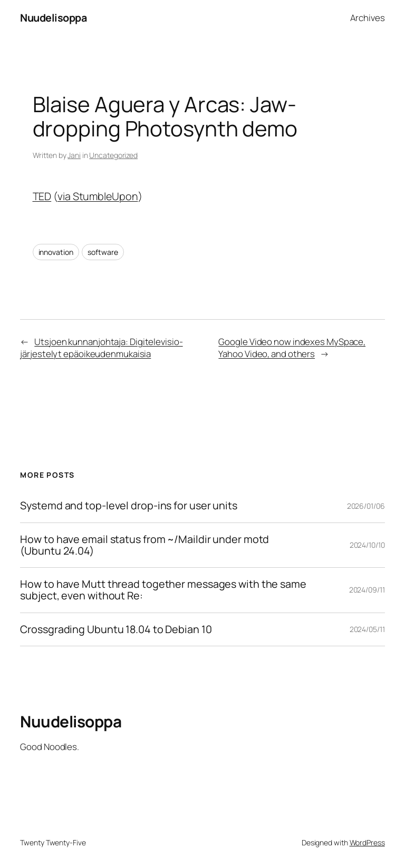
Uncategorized (113, 155)
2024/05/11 (367, 629)
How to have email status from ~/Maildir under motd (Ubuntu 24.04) (144, 545)
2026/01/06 (366, 506)
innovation (56, 252)
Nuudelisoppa (53, 18)
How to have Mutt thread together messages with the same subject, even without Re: (163, 590)
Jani (74, 155)
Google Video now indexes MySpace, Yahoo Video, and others (292, 348)
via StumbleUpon (98, 196)
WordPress (367, 842)
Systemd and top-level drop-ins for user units (129, 506)
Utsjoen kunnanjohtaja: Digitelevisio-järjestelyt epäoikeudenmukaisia (101, 348)
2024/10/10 (367, 545)
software (103, 252)
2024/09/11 (367, 590)
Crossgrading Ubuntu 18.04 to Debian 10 (116, 629)
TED (42, 196)
